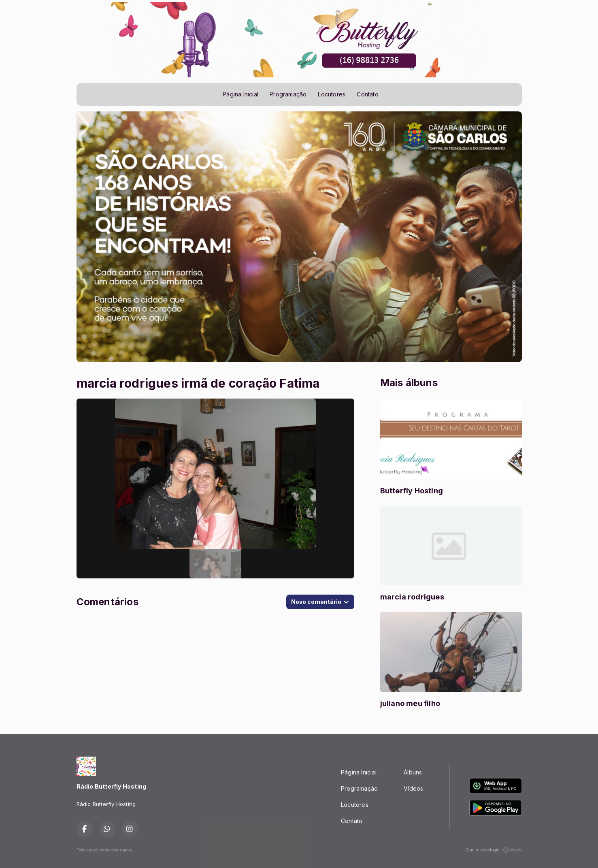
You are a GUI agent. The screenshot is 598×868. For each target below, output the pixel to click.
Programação (288, 94)
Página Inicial (240, 94)
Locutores (332, 94)
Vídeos (413, 788)
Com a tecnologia (493, 850)
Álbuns (413, 772)
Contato (367, 94)
